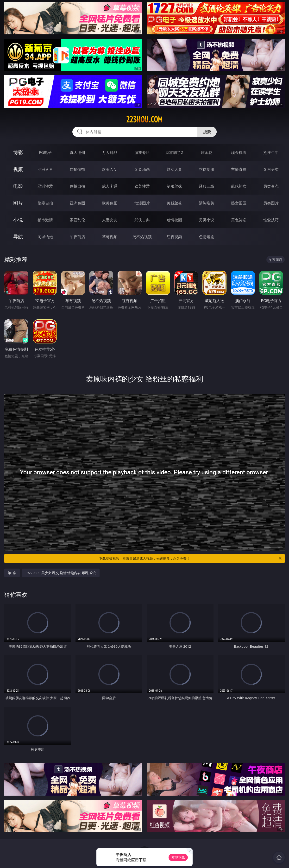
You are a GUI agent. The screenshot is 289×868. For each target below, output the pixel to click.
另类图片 (271, 203)
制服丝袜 (174, 186)
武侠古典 (142, 220)
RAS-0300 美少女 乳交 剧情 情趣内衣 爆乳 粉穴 (61, 573)
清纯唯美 (207, 203)
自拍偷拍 (77, 169)
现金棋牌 (239, 152)
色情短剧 (207, 237)
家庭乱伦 (77, 220)
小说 (18, 220)
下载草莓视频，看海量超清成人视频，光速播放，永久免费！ (191, 558)
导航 (18, 237)
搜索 (207, 132)
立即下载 (178, 857)
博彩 (18, 152)
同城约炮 (45, 237)
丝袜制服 (207, 169)
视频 (18, 169)
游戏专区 (142, 152)
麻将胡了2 (174, 152)
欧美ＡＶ (110, 169)
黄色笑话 (239, 220)
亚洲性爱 (45, 186)
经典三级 (207, 186)
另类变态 (271, 186)
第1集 (12, 573)
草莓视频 (110, 237)
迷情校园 (174, 220)
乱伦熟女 (239, 186)
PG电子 (45, 152)
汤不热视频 (142, 237)
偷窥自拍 (45, 203)
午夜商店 (77, 237)
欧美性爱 (142, 186)
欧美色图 (110, 203)
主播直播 (239, 169)
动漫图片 (142, 203)
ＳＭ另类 (271, 169)
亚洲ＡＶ (45, 169)
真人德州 (77, 152)
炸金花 (207, 152)
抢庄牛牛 (271, 152)
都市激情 (45, 220)
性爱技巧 (271, 220)
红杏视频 (174, 237)
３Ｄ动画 (142, 169)
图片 (18, 203)
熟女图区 (239, 203)
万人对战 (110, 152)
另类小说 (207, 220)
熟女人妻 (174, 169)
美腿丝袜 (174, 203)
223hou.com (144, 120)
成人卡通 (110, 186)
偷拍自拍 (77, 186)
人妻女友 (110, 220)
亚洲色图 (77, 203)
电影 (18, 186)
